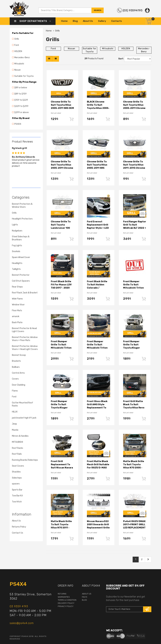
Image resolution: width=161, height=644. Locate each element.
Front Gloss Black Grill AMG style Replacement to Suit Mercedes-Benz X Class (97, 408)
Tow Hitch (17, 502)
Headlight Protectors (22, 219)
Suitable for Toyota (24, 76)
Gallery (102, 21)
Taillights (16, 269)
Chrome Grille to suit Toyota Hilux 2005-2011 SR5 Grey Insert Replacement (97, 168)
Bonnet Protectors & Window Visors (22, 205)
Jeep (14, 424)
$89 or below (21, 88)
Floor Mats (17, 311)
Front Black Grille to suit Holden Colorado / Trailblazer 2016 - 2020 (97, 288)
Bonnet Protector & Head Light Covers (24, 330)
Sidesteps (17, 478)
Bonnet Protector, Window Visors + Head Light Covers (25, 348)
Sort (121, 59)
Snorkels (16, 251)
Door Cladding (19, 385)
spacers (16, 484)
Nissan (18, 70)
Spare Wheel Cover (21, 257)
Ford (17, 45)
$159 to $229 (21, 100)
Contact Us (18, 533)
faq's (85, 597)
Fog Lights (17, 246)
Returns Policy (19, 527)
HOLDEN (18, 51)
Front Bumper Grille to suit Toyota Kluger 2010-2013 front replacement (61, 408)
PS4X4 (18, 124)
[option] (26, 157)
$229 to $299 (21, 106)
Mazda (15, 430)
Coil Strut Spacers (21, 281)
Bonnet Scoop (19, 355)
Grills (17, 39)
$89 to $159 (20, 94)
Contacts (117, 21)
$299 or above (22, 112)
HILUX (15, 412)
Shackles (16, 472)
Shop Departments (33, 21)
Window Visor (18, 305)
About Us (88, 21)
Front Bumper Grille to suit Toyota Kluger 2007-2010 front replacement (133, 348)
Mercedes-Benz (22, 58)
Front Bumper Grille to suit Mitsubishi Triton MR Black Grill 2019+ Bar (133, 288)
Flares (15, 391)
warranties (64, 597)
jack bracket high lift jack (24, 418)
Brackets (16, 361)
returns (62, 594)
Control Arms (18, 373)
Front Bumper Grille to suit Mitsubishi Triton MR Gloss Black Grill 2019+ (98, 348)
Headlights (17, 263)
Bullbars (16, 367)
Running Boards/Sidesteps (25, 460)
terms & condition (67, 600)
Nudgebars (17, 231)
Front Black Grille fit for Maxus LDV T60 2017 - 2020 (61, 285)
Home (64, 21)
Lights (15, 225)
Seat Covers (18, 466)
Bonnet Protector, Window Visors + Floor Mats (25, 339)
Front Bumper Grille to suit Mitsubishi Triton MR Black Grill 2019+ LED (61, 348)
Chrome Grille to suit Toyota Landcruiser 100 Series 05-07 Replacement (61, 228)
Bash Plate (17, 322)
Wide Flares (17, 299)
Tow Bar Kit (17, 496)
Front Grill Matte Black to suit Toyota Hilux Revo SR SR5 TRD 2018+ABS (134, 408)
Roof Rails (17, 454)
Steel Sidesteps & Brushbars (21, 238)
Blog (75, 21)
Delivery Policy (66, 603)
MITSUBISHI (17, 442)
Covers (15, 379)
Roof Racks (18, 448)
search (98, 10)
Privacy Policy (66, 606)
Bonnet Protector (21, 275)
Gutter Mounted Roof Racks (22, 404)
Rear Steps (17, 287)
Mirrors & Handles (20, 436)
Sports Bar (17, 490)
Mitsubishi (19, 64)
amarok (16, 316)
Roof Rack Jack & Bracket (25, 293)
